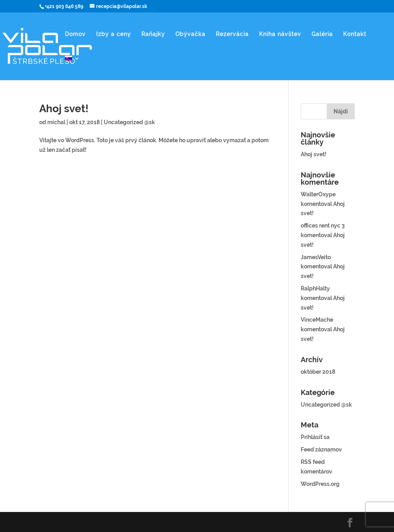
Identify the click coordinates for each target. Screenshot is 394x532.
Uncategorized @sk (129, 122)
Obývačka (190, 34)
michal (56, 122)
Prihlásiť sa (315, 437)
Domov (75, 34)
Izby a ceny (114, 34)
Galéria (322, 34)
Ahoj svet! (64, 109)
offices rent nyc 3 (323, 226)
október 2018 (318, 372)
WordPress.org (320, 484)
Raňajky (153, 34)
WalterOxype (318, 194)
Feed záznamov (321, 449)
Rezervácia (232, 34)
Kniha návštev (280, 34)
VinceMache (317, 320)
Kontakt (355, 34)
